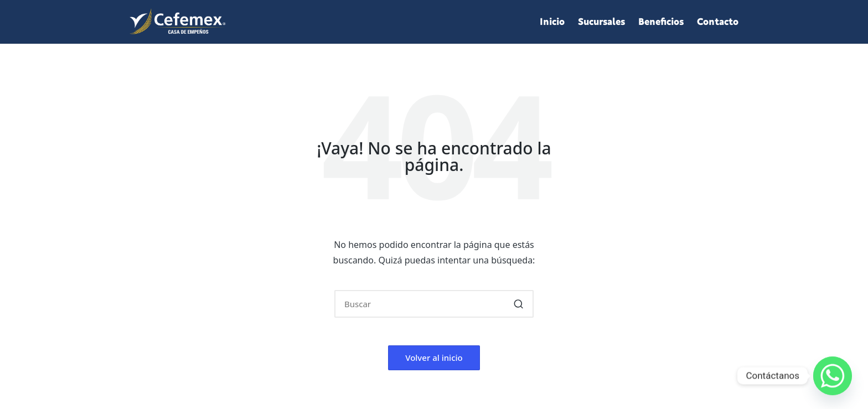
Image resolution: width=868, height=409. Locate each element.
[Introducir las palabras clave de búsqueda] (434, 304)
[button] (518, 304)
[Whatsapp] (833, 376)
